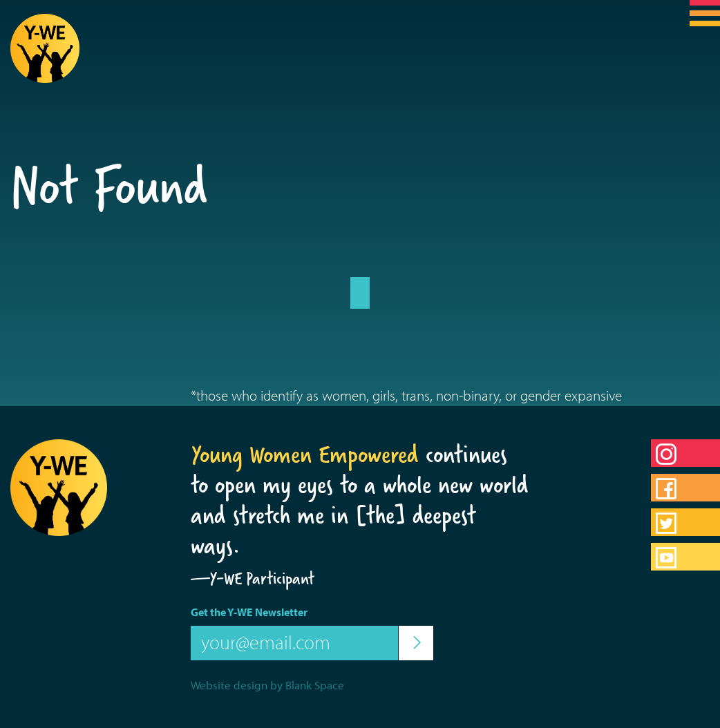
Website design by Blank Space (267, 685)
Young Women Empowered (305, 454)
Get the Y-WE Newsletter (249, 612)
